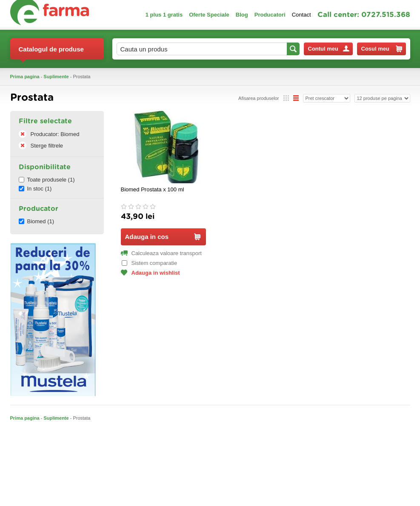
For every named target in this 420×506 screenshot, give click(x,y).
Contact (301, 15)
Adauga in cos (163, 237)
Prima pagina (25, 77)
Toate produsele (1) (47, 180)
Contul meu (329, 49)
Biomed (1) (37, 221)
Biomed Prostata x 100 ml (153, 189)
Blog (242, 15)
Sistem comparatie (150, 263)
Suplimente (56, 77)
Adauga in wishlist (150, 273)
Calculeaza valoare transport (161, 253)
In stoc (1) (35, 189)
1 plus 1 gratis (164, 15)
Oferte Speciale (209, 15)
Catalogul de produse (51, 53)
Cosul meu (382, 49)
